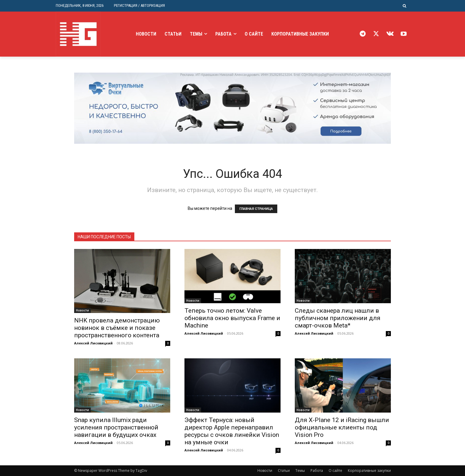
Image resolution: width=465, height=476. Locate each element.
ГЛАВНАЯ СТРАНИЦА (256, 209)
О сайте (335, 471)
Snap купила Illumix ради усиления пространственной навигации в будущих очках (116, 427)
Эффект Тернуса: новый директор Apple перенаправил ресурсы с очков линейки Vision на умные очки (232, 431)
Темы (300, 471)
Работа (317, 471)
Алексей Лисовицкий (93, 343)
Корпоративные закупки (369, 471)
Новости (82, 310)
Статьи (284, 471)
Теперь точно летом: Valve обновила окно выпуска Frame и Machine (232, 318)
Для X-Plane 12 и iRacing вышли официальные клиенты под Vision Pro (342, 427)
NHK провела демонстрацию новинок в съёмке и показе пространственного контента (117, 328)
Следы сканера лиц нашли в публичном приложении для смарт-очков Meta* (338, 318)
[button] (405, 6)
